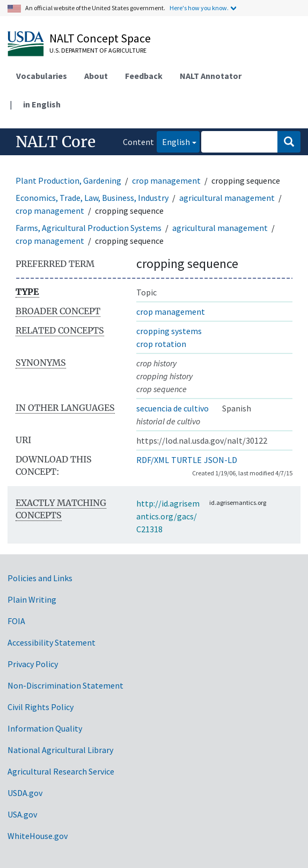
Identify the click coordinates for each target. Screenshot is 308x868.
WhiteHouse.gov (38, 836)
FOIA (16, 621)
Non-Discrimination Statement (65, 685)
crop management (166, 180)
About (96, 76)
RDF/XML (153, 460)
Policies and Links (40, 578)
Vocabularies (42, 76)
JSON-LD (221, 460)
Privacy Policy (33, 664)
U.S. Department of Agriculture (98, 50)
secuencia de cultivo (173, 408)
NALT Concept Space (100, 38)
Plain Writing (32, 599)
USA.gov (22, 814)
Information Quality (45, 728)
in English (42, 104)
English (173, 141)
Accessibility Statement (52, 642)
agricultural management (227, 198)
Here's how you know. (199, 8)
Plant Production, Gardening (68, 180)
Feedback (144, 76)
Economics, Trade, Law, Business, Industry (92, 198)
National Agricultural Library (60, 750)
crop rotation (161, 344)
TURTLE (186, 460)
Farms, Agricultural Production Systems (89, 228)
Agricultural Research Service (61, 771)
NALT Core (56, 142)
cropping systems (169, 331)
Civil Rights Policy (41, 707)
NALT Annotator (211, 76)
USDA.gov (25, 793)
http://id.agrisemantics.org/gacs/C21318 (168, 516)
